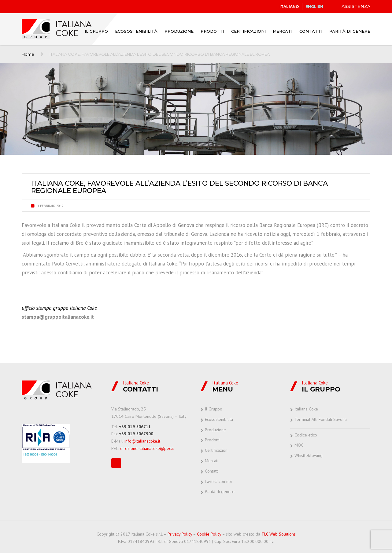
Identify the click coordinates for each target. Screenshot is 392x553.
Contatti (311, 31)
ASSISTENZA (356, 6)
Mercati (283, 31)
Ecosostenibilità (136, 31)
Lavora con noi (218, 481)
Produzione (179, 31)
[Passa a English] (314, 7)
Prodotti (212, 31)
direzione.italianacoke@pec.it (147, 448)
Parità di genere (350, 31)
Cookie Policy (209, 534)
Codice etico (306, 435)
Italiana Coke (306, 409)
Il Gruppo (96, 31)
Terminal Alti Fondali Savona (321, 419)
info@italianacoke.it (142, 441)
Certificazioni (248, 31)
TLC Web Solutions (279, 534)
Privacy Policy (180, 534)
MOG (299, 445)
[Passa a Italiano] (289, 7)
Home (28, 54)
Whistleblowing (309, 455)
